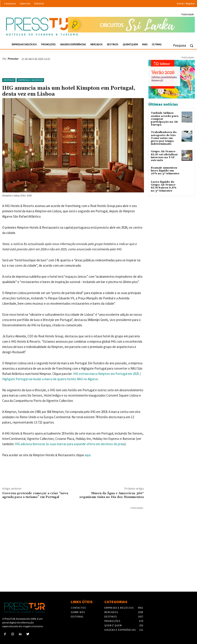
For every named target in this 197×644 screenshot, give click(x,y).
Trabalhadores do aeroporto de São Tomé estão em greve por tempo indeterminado (164, 138)
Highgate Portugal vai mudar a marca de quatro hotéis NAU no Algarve (50, 379)
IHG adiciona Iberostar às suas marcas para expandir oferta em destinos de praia (70, 444)
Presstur (13, 59)
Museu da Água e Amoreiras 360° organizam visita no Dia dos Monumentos (112, 495)
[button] (185, 46)
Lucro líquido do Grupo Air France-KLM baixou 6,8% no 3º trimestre (164, 186)
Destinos (9, 80)
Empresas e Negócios (30, 80)
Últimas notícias (163, 104)
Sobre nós (78, 612)
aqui (88, 455)
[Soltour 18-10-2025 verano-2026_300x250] (172, 79)
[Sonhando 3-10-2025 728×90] (131, 25)
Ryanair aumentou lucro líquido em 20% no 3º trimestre (165, 171)
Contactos (78, 608)
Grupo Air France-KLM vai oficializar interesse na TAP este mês (164, 156)
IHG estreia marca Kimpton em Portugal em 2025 (106, 374)
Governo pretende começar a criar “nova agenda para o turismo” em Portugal (35, 495)
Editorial (77, 617)
